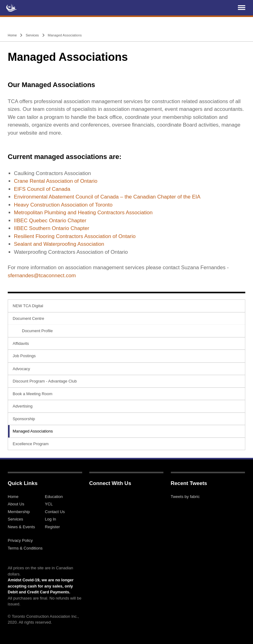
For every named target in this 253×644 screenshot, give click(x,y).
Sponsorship (24, 419)
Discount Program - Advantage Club (45, 381)
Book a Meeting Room (33, 394)
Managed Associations (33, 431)
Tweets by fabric (185, 497)
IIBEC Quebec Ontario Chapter (50, 221)
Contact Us (55, 512)
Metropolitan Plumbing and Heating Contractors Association (83, 213)
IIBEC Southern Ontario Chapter (52, 228)
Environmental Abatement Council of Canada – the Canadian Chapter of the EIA (107, 197)
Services (32, 35)
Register (52, 527)
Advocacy (21, 369)
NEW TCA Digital (28, 306)
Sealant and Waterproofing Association (59, 244)
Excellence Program (31, 444)
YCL (49, 504)
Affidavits (21, 343)
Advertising (23, 406)
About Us (16, 504)
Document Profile (37, 331)
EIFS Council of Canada (42, 189)
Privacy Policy (20, 540)
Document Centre (28, 318)
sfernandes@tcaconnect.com (42, 276)
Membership (19, 512)
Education (54, 497)
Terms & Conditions (25, 548)
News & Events (21, 527)
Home (12, 35)
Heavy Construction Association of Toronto (63, 205)
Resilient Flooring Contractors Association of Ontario (75, 236)
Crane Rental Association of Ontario (56, 181)
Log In (50, 519)
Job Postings (24, 356)
